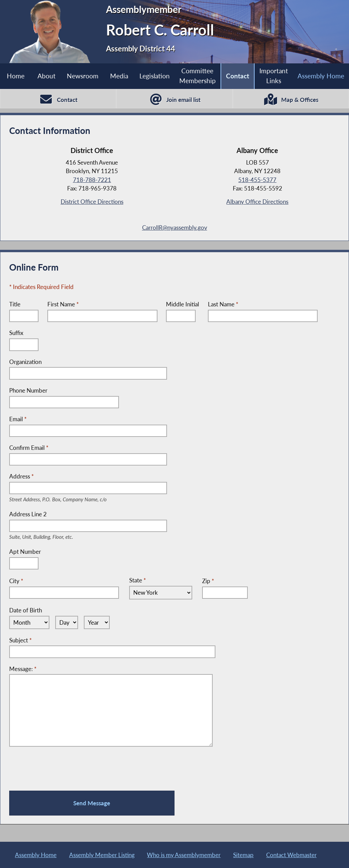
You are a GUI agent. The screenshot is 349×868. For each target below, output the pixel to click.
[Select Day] (67, 623)
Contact (238, 76)
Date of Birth (26, 610)
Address (69, 477)
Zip (208, 581)
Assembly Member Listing (102, 855)
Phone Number (28, 390)
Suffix (16, 333)
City (16, 581)
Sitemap (243, 855)
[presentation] (61, 769)
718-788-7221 (92, 180)
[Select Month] (29, 623)
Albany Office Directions (257, 202)
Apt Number (25, 552)
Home (16, 76)
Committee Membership (198, 76)
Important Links (274, 76)
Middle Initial (183, 304)
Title (15, 304)
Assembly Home (36, 855)
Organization (25, 362)
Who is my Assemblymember (184, 855)
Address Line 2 (50, 515)
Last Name (223, 304)
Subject (20, 640)
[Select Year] (97, 623)
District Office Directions (92, 202)
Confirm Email (29, 448)
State (138, 580)
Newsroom (83, 76)
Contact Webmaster (291, 855)
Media (119, 76)
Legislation (155, 76)
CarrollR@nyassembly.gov (175, 227)
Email (18, 419)
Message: (23, 669)
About (47, 76)
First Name (63, 304)
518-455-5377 (257, 180)
